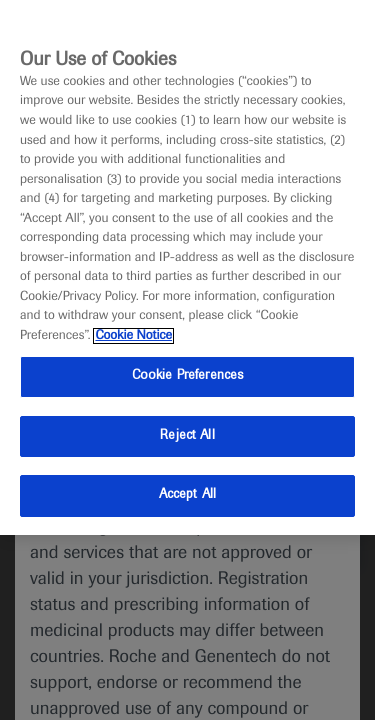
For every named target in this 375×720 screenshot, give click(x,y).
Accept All (187, 495)
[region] (187, 267)
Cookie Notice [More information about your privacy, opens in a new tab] (133, 336)
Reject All (187, 436)
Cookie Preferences (187, 376)
